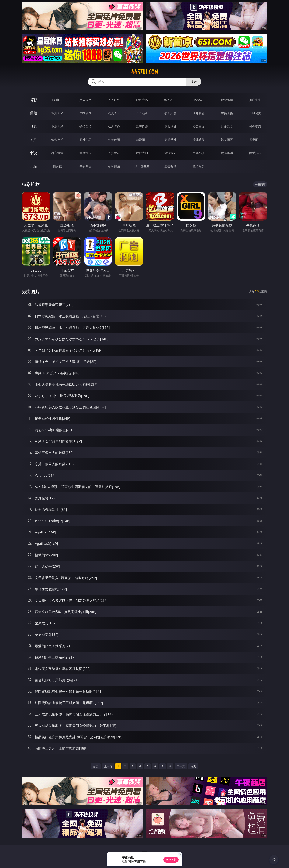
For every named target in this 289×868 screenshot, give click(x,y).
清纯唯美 (199, 140)
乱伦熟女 (227, 126)
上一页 (108, 766)
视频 (33, 113)
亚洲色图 (85, 140)
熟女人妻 (170, 113)
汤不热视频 (142, 166)
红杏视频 (170, 166)
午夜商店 (85, 166)
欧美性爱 (142, 126)
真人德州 (85, 100)
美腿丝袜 (170, 140)
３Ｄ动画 (142, 113)
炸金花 (199, 100)
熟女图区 (227, 140)
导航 (33, 166)
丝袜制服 (199, 113)
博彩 (33, 100)
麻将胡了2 (170, 100)
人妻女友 (114, 153)
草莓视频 (114, 166)
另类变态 (255, 126)
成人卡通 (114, 126)
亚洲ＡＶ (57, 113)
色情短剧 (199, 166)
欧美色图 (114, 140)
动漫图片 (142, 140)
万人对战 (114, 100)
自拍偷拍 (85, 113)
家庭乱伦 (85, 153)
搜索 (194, 82)
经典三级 (199, 126)
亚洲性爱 (57, 126)
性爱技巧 (255, 153)
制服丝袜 (170, 126)
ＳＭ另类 (255, 113)
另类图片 (255, 140)
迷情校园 (170, 153)
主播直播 (227, 113)
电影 (33, 126)
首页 (96, 766)
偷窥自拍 (57, 140)
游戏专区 (142, 100)
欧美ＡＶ (114, 113)
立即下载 (171, 860)
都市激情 (57, 153)
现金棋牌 (227, 100)
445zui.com (145, 72)
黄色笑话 (227, 153)
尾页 (193, 766)
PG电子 (57, 100)
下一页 (181, 766)
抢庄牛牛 (255, 100)
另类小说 (199, 153)
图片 (33, 140)
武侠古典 (142, 153)
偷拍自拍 (85, 126)
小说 (33, 153)
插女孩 (57, 166)
